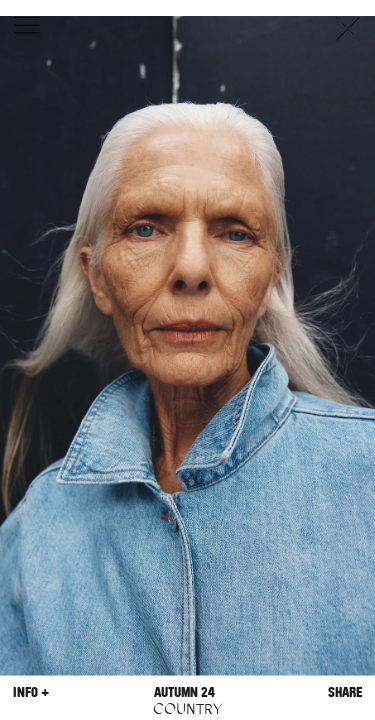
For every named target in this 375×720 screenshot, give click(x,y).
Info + (31, 691)
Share (345, 691)
